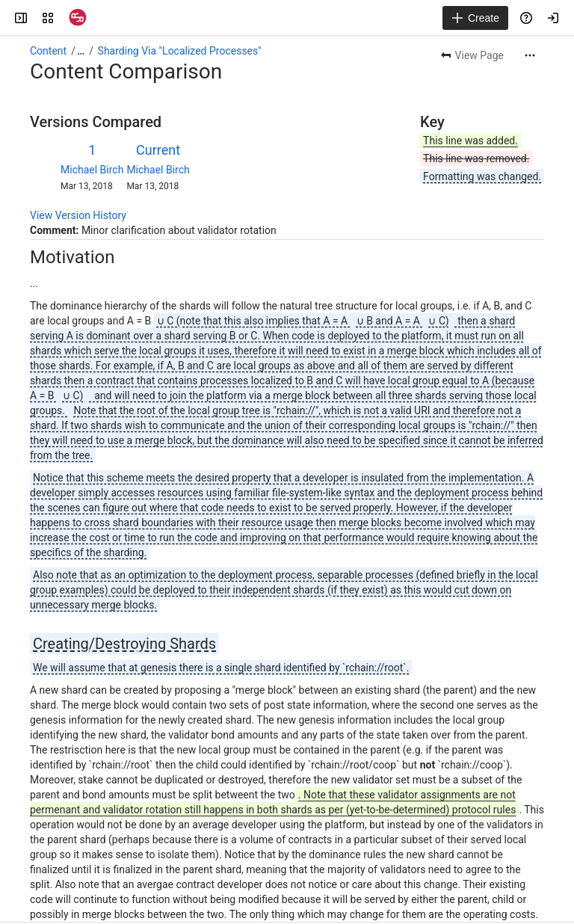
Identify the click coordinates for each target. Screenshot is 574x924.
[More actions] (530, 55)
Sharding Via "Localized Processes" (180, 51)
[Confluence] (78, 18)
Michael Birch (92, 170)
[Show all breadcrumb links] (81, 51)
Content (48, 51)
